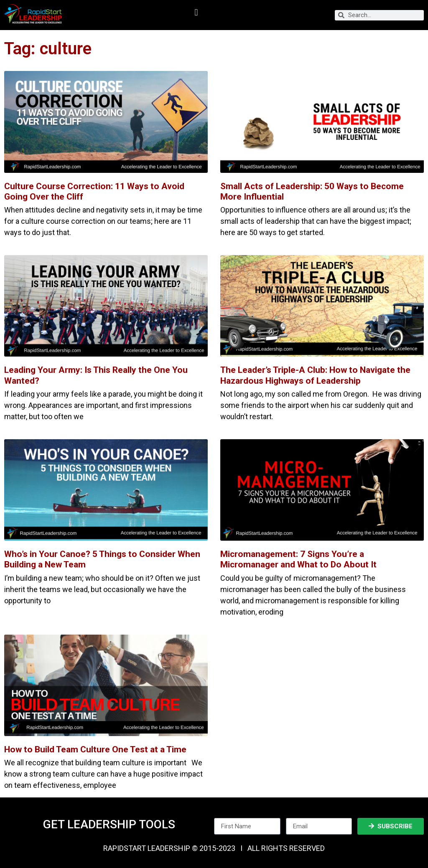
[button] (196, 13)
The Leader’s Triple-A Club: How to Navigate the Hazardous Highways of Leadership (315, 375)
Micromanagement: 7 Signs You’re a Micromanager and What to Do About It (298, 559)
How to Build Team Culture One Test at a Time (95, 749)
